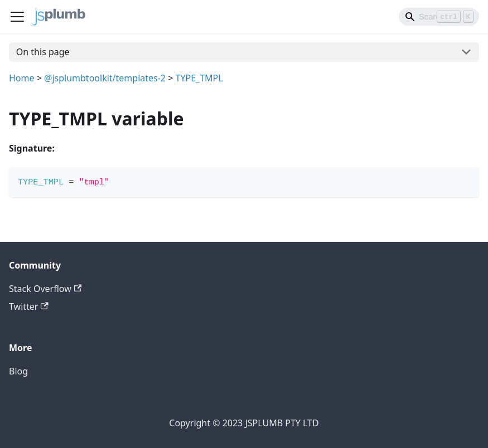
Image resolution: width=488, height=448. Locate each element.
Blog (18, 371)
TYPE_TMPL (199, 78)
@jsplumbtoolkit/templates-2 (105, 78)
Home (22, 78)
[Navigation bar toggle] (17, 17)
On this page (43, 52)
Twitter (29, 306)
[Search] (439, 17)
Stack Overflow (45, 289)
